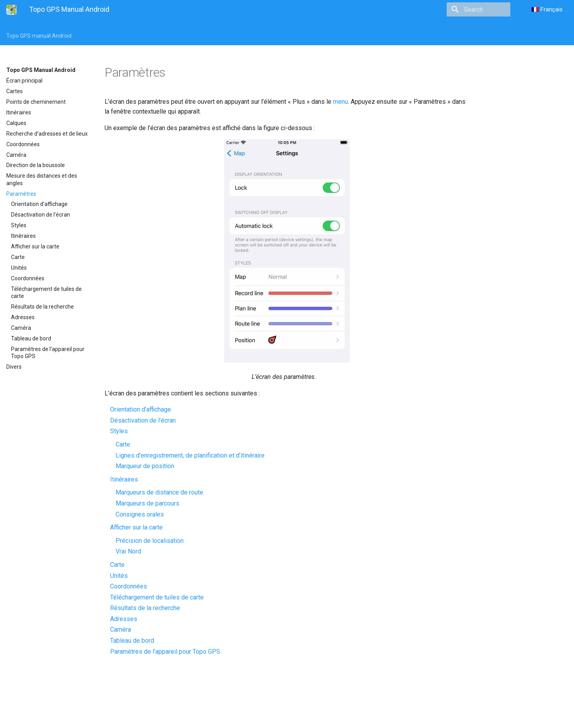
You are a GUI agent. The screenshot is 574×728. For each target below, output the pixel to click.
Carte (18, 257)
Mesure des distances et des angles (42, 179)
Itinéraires (19, 112)
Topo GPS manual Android (39, 36)
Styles (19, 225)
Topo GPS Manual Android (41, 70)
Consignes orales (140, 514)
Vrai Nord (128, 551)
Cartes (15, 91)
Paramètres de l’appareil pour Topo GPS (48, 353)
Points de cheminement (36, 102)
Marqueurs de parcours (147, 503)
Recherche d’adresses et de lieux (47, 134)
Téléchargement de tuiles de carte (46, 292)
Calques (16, 123)
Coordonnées (23, 144)
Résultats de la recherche (42, 307)
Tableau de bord (31, 338)
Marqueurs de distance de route (159, 492)
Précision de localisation (150, 541)
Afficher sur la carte (35, 246)
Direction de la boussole (36, 165)
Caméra (16, 155)
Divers (14, 367)
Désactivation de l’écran (40, 215)
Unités (19, 268)
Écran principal (24, 81)
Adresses (23, 317)
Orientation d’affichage (39, 204)
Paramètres (21, 194)
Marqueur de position (145, 466)
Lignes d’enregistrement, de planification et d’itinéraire (190, 455)
